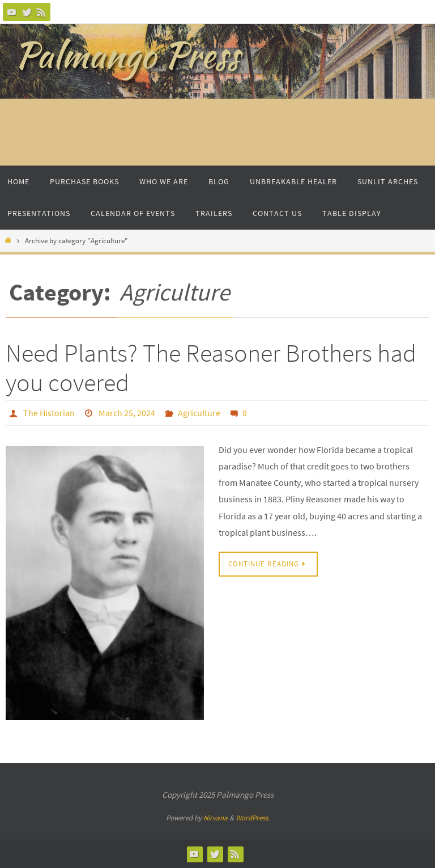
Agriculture (199, 413)
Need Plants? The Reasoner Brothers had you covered (211, 368)
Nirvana (216, 818)
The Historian (49, 413)
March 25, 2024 (127, 413)
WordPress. (253, 818)
